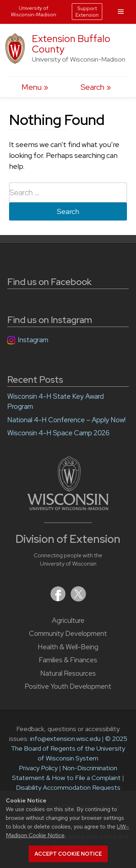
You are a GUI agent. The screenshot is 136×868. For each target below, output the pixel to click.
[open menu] (35, 87)
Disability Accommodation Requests (68, 787)
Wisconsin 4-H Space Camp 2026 (58, 433)
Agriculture (68, 620)
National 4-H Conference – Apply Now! (66, 420)
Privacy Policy (38, 768)
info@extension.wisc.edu (65, 739)
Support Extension (87, 12)
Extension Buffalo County (71, 44)
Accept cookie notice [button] (68, 854)
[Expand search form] (96, 87)
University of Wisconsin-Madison (34, 11)
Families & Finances (68, 660)
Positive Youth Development (68, 686)
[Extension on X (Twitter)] (78, 599)
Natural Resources (68, 673)
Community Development (68, 634)
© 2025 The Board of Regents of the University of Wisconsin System (69, 748)
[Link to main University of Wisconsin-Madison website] (68, 508)
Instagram (33, 340)
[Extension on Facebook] (59, 599)
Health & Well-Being (68, 647)
